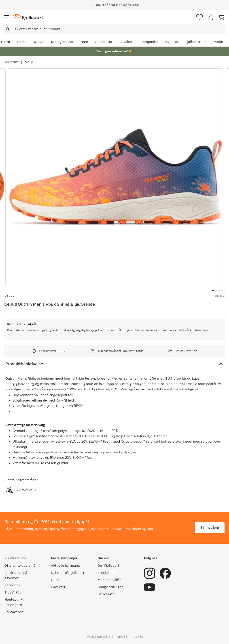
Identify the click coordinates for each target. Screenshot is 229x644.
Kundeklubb (107, 573)
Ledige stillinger (110, 587)
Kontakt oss (14, 612)
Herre (5, 42)
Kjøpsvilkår (122, 637)
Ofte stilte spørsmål (20, 566)
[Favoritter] (199, 17)
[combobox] (114, 29)
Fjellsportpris (196, 42)
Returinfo (12, 585)
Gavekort (127, 42)
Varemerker (12, 62)
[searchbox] (119, 29)
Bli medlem (210, 528)
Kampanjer (149, 42)
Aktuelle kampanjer (66, 566)
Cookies (139, 637)
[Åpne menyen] (6, 17)
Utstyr (39, 42)
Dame (22, 42)
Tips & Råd (13, 592)
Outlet (218, 42)
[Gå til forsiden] (28, 17)
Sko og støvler (62, 42)
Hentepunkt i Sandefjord (15, 602)
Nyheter (172, 42)
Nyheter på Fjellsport (68, 573)
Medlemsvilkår (109, 580)
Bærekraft (106, 594)
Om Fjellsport (108, 566)
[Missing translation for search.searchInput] (7, 29)
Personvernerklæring (98, 637)
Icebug (28, 62)
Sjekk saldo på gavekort (16, 576)
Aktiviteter (104, 42)
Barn (84, 42)
